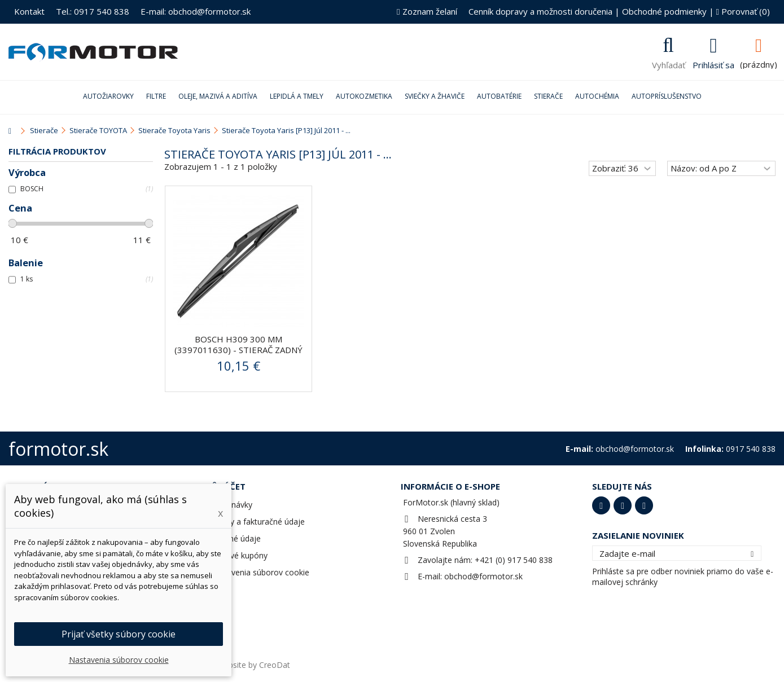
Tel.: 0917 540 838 (93, 11)
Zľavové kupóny (238, 555)
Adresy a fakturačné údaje (257, 522)
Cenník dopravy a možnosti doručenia (540, 11)
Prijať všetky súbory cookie (119, 634)
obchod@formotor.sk (483, 576)
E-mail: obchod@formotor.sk (196, 11)
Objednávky (231, 505)
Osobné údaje (235, 538)
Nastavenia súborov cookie (259, 572)
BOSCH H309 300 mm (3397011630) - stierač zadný (238, 344)
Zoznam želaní (427, 11)
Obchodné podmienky (664, 11)
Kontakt (29, 11)
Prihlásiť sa (713, 64)
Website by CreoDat (253, 665)
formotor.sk (58, 449)
